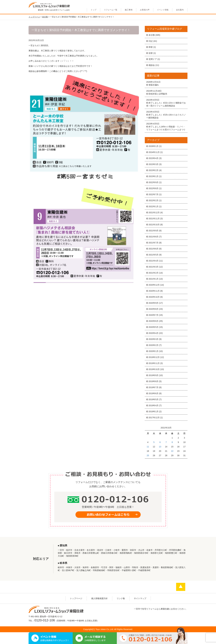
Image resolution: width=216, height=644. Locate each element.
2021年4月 (154, 261)
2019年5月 (154, 399)
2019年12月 (154, 357)
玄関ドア (153, 59)
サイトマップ (140, 598)
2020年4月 (154, 333)
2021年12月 (154, 213)
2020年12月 (154, 285)
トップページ (76, 598)
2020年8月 (154, 309)
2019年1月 (154, 411)
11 (148, 447)
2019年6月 (154, 393)
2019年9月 (154, 375)
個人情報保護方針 (99, 598)
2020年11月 (154, 291)
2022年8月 (154, 188)
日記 (151, 41)
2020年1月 (154, 351)
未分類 (152, 35)
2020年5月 (154, 327)
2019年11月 (154, 363)
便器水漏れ (154, 85)
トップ (94, 10)
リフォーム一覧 (111, 10)
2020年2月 (154, 345)
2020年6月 (154, 321)
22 (172, 451)
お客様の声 (145, 10)
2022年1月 (154, 206)
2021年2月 (154, 273)
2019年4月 (154, 405)
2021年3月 (154, 267)
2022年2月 (154, 200)
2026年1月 (154, 146)
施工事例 (129, 10)
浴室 (151, 53)
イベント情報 (163, 10)
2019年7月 (154, 387)
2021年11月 (154, 219)
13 (160, 447)
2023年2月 (154, 170)
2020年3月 (154, 339)
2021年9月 (154, 231)
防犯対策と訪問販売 (158, 94)
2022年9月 (154, 182)
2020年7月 (154, 315)
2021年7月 (154, 243)
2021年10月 (154, 225)
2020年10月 (154, 297)
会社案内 (180, 10)
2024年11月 (154, 152)
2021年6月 (154, 249)
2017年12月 (154, 418)
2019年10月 (154, 369)
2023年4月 (154, 158)
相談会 (152, 65)
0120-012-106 (45, 620)
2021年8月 (154, 237)
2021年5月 (154, 255)
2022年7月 (154, 194)
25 (148, 455)
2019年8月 (154, 381)
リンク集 (121, 598)
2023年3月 (154, 164)
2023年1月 (154, 176)
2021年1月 (154, 279)
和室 (151, 47)
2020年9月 (154, 303)
